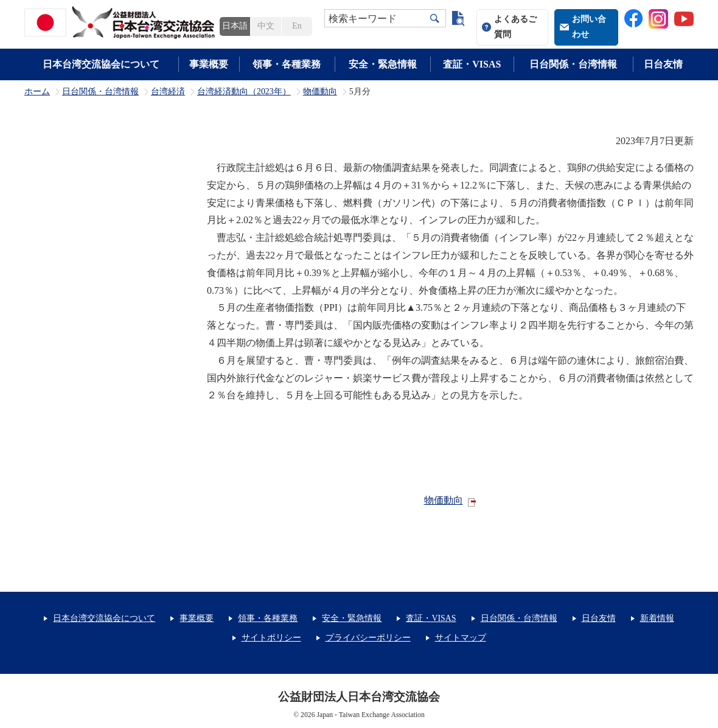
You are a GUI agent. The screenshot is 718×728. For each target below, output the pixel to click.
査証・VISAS (472, 64)
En (297, 26)
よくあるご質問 (515, 27)
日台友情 (663, 64)
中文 (266, 26)
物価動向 (320, 92)
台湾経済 (168, 92)
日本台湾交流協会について (101, 64)
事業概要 (209, 64)
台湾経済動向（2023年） (244, 92)
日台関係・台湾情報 (573, 64)
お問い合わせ (589, 27)
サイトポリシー (271, 638)
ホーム (37, 92)
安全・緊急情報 (383, 64)
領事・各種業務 (287, 64)
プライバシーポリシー (368, 638)
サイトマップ (461, 638)
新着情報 (657, 618)
